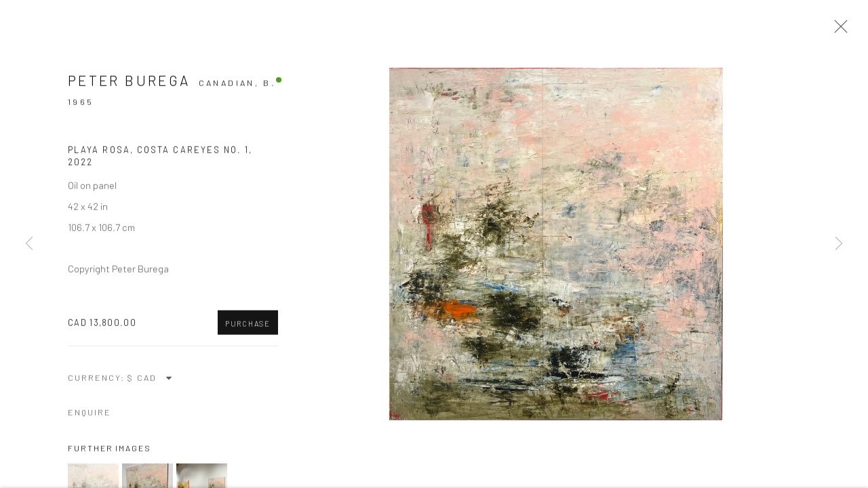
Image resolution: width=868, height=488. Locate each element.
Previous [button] (29, 244)
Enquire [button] (90, 414)
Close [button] (837, 30)
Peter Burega (129, 82)
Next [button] (839, 244)
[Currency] (150, 380)
